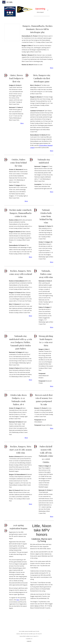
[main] (42, 10)
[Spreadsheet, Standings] (12, 32)
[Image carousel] (25, 9)
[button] (48, 10)
